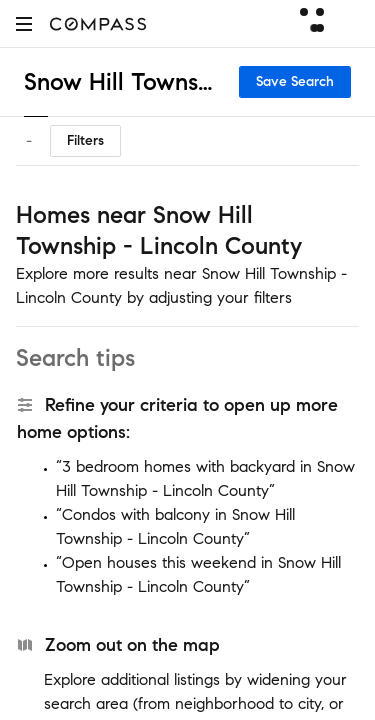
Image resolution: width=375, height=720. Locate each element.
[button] (24, 23)
